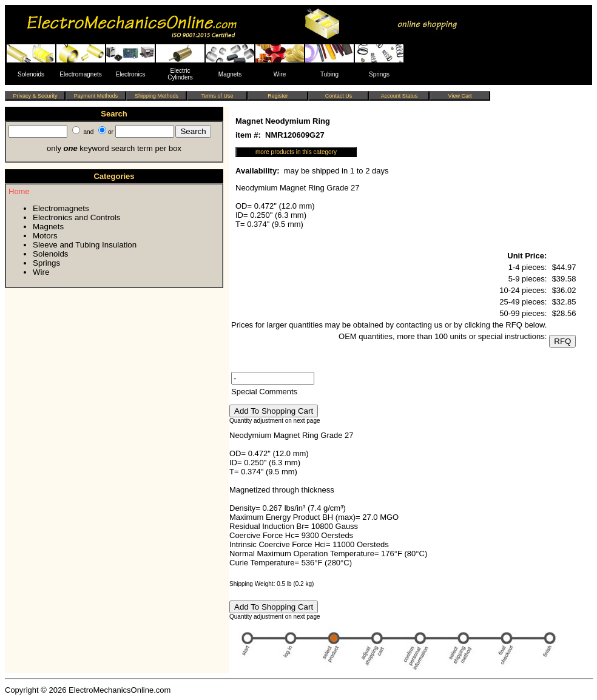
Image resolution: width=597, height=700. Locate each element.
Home (19, 191)
